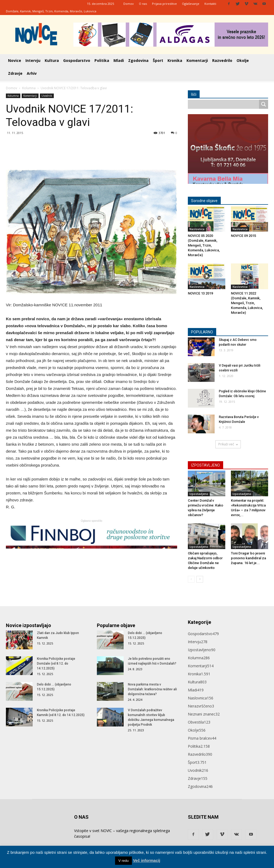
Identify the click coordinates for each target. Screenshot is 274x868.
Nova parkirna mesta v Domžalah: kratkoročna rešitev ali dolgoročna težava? (152, 689)
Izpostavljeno (199, 494)
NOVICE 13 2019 (200, 293)
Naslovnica (197, 229)
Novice (15, 60)
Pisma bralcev (202, 738)
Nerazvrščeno (201, 706)
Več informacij (147, 860)
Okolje (243, 60)
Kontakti (210, 4)
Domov (129, 4)
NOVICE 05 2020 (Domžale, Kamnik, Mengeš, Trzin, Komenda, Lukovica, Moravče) (204, 245)
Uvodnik (47, 96)
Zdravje (15, 73)
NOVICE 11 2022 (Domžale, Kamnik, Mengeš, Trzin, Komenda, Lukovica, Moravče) (247, 303)
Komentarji (197, 60)
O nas (143, 4)
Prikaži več (228, 444)
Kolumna (29, 88)
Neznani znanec (204, 714)
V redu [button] (123, 861)
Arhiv (32, 73)
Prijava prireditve (164, 4)
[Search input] (225, 104)
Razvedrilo (222, 60)
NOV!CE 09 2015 (243, 236)
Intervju (33, 60)
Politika (102, 60)
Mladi (119, 60)
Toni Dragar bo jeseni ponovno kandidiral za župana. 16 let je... (248, 558)
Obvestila (199, 722)
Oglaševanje (191, 4)
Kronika (175, 60)
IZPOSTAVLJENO (205, 465)
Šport (158, 60)
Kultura (52, 60)
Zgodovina (138, 60)
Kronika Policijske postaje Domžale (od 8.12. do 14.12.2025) (56, 664)
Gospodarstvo (77, 60)
